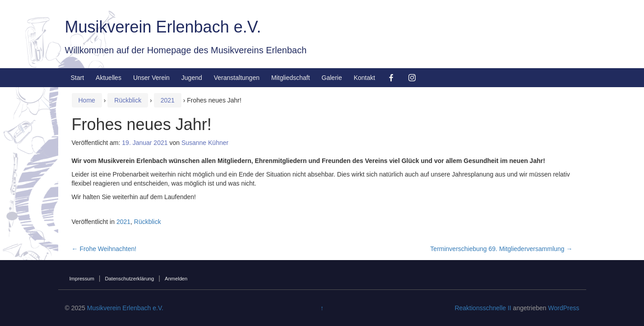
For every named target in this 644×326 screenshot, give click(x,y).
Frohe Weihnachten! (104, 249)
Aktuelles (109, 78)
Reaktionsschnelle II (483, 308)
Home (87, 100)
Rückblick (128, 100)
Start (78, 78)
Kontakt (364, 78)
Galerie (332, 78)
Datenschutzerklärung (129, 279)
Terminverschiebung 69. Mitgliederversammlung (501, 249)
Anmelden (176, 279)
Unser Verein (151, 78)
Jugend (192, 78)
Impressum (82, 279)
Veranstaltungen (237, 78)
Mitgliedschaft (291, 78)
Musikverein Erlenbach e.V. (163, 27)
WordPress (563, 308)
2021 (168, 100)
